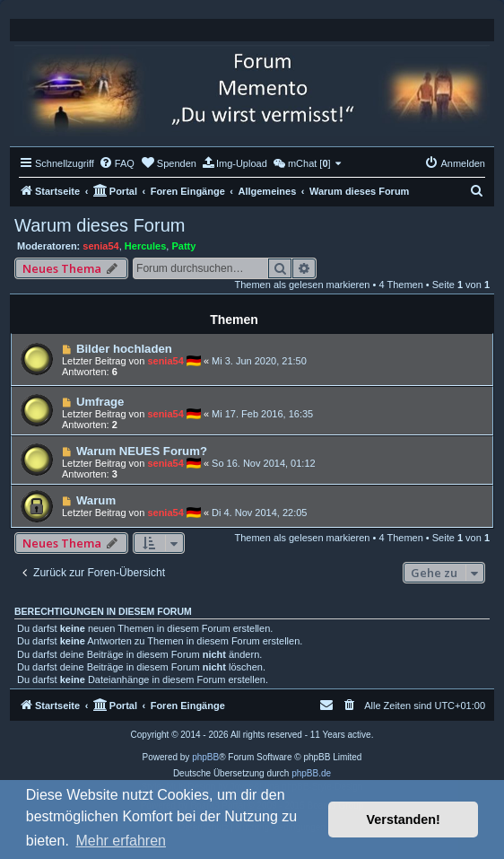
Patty (183, 246)
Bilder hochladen (124, 349)
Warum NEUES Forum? (142, 451)
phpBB (205, 757)
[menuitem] (117, 163)
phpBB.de (311, 773)
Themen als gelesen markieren (302, 285)
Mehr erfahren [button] (121, 841)
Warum (96, 500)
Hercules (145, 246)
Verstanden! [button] (404, 820)
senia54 (100, 246)
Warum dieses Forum (100, 225)
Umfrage (100, 402)
